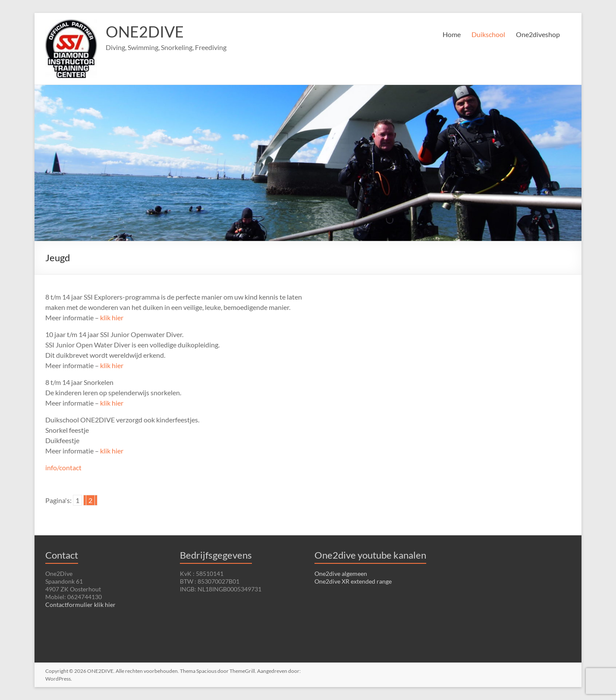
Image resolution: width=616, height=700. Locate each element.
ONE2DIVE (145, 31)
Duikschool (488, 34)
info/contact (63, 467)
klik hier (112, 317)
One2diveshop (538, 34)
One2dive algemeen (341, 573)
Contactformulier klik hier (80, 605)
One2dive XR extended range (353, 581)
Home (452, 34)
